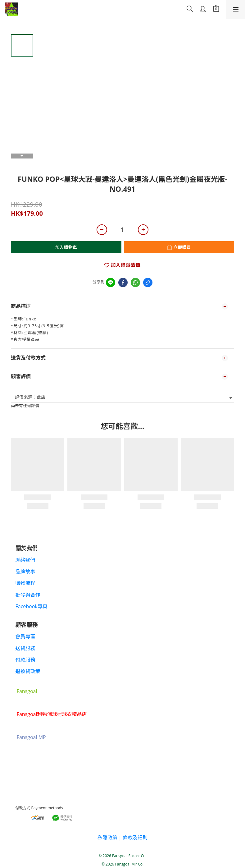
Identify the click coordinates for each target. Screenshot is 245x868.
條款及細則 (135, 838)
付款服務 (25, 660)
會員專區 (25, 636)
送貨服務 (25, 648)
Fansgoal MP (31, 737)
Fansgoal (27, 691)
